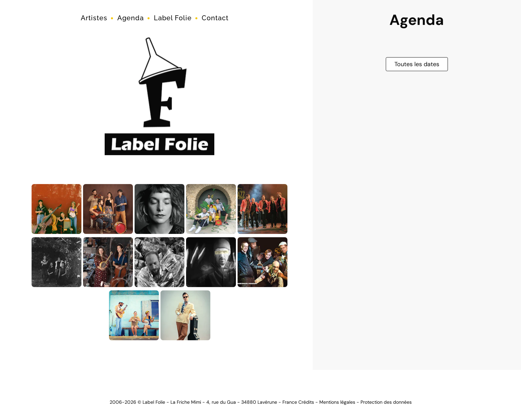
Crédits (306, 402)
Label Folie (173, 18)
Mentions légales (337, 402)
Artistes (94, 18)
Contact (215, 18)
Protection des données (386, 402)
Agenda (131, 18)
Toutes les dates (417, 63)
